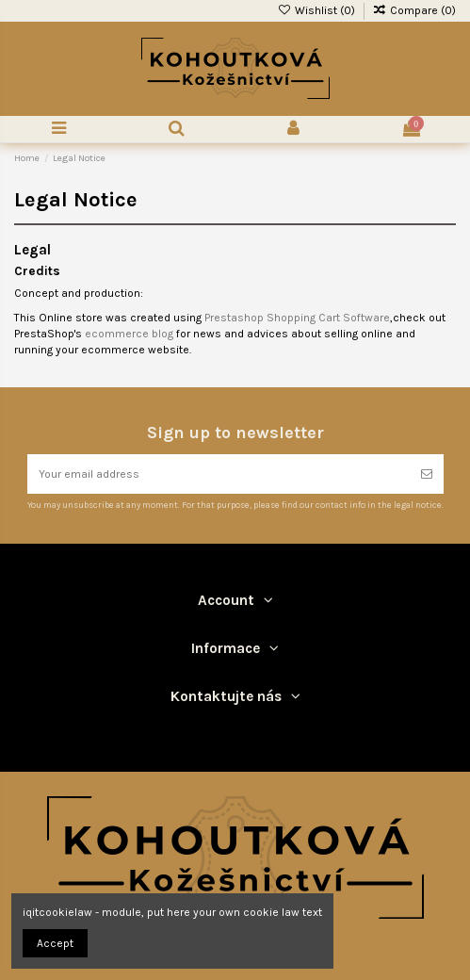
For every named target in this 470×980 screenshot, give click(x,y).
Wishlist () (317, 10)
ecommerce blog (129, 334)
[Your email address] (219, 474)
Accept (55, 943)
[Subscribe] (427, 474)
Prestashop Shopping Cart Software (297, 318)
